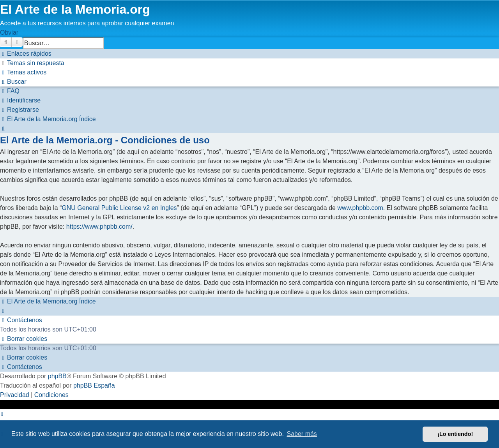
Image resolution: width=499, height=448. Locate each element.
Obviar (9, 33)
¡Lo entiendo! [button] (455, 434)
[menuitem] (32, 63)
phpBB (57, 376)
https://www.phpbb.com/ (99, 227)
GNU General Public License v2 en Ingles (119, 208)
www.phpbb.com (360, 208)
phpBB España (94, 385)
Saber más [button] (302, 434)
